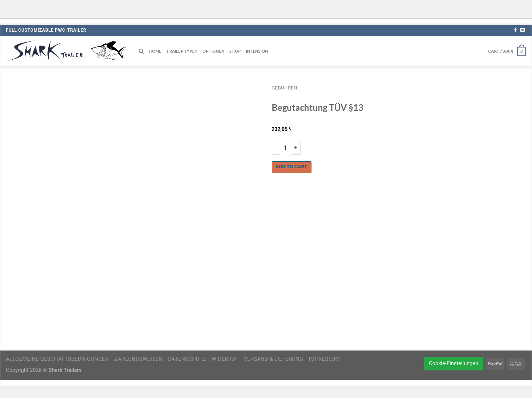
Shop (235, 51)
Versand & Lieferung (274, 359)
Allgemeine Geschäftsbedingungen (57, 359)
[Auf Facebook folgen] (515, 30)
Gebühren (285, 88)
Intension (257, 51)
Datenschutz (187, 359)
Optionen (213, 51)
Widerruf (225, 359)
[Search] (141, 51)
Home (155, 51)
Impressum (324, 359)
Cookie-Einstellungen (454, 364)
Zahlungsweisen (139, 359)
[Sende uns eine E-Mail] (522, 30)
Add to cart (292, 167)
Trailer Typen (182, 51)
